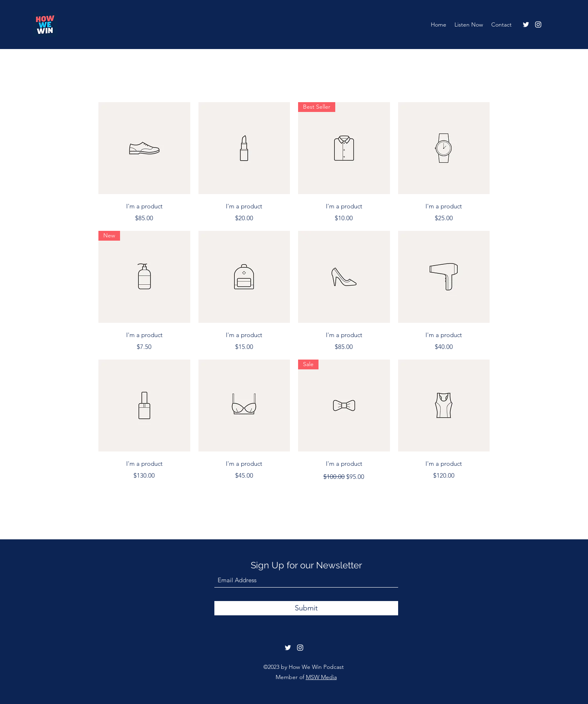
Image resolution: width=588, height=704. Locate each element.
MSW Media (321, 677)
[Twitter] (526, 25)
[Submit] (306, 608)
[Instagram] (538, 25)
